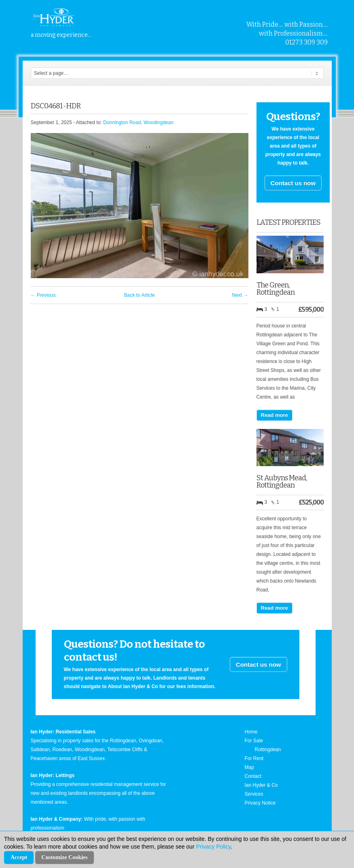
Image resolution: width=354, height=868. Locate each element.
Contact (253, 776)
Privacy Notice (260, 803)
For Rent (254, 758)
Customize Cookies (65, 857)
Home (251, 732)
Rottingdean (268, 750)
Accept (19, 857)
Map (249, 767)
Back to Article (139, 295)
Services (254, 794)
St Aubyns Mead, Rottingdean (282, 482)
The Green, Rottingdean (276, 289)
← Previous (43, 295)
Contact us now (293, 183)
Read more (275, 415)
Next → (240, 295)
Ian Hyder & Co (261, 785)
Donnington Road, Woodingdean (138, 122)
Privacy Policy (213, 847)
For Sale (254, 741)
